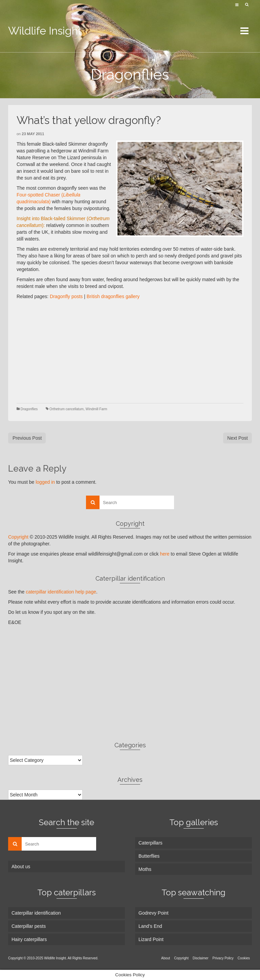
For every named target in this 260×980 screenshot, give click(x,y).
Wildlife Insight (45, 31)
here (165, 554)
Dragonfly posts (66, 296)
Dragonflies (29, 409)
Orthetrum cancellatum (67, 409)
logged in (45, 482)
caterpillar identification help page (61, 592)
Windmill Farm (96, 409)
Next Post (237, 438)
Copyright (18, 537)
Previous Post (27, 438)
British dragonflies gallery (113, 296)
